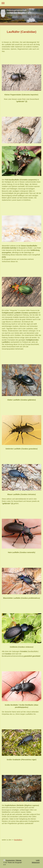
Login (38, 860)
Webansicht (36, 862)
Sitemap (19, 860)
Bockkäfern (18, 840)
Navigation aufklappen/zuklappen (21, 3)
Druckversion (9, 860)
